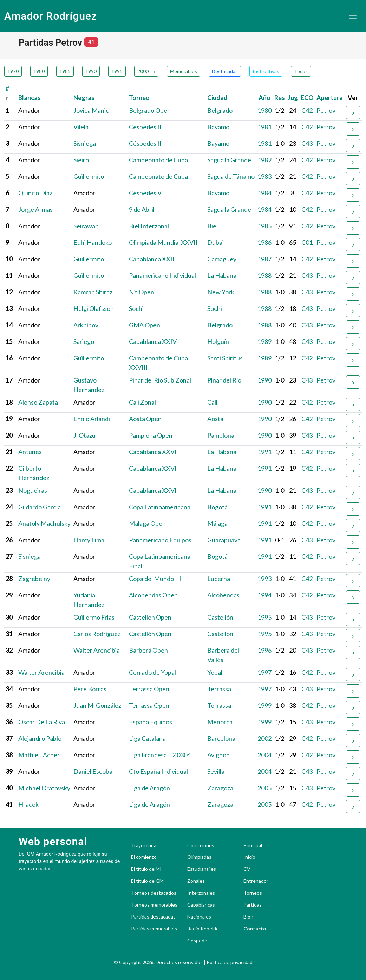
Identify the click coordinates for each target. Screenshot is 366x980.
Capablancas (201, 905)
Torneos (253, 893)
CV (247, 869)
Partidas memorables (154, 929)
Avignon (218, 755)
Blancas (30, 98)
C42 (307, 110)
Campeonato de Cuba (158, 160)
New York (221, 292)
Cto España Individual (158, 771)
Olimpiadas (199, 857)
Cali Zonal (142, 402)
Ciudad (217, 98)
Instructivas (266, 71)
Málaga (217, 523)
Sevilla (216, 771)
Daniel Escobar (94, 771)
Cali (212, 402)
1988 (264, 275)
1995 (117, 71)
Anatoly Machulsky (44, 523)
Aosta (215, 419)
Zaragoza (220, 788)
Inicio (249, 857)
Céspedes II (145, 127)
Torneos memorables (154, 905)
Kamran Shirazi (94, 292)
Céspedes (198, 941)
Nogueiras (33, 490)
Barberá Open (148, 650)
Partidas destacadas (153, 917)
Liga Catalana (147, 738)
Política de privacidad (230, 962)
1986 (264, 242)
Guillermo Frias (94, 617)
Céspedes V (145, 193)
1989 (264, 341)
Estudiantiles (202, 869)
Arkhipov (86, 325)
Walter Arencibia (97, 650)
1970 (13, 71)
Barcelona (221, 738)
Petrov (326, 110)
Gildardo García (40, 507)
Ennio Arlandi (92, 419)
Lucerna (219, 579)
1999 (264, 705)
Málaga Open (147, 523)
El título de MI (146, 869)
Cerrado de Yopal (152, 672)
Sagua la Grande (229, 160)
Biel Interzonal (149, 226)
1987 (264, 259)
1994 (264, 595)
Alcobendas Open (153, 595)
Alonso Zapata (38, 402)
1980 (39, 71)
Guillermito (89, 176)
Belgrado (220, 110)
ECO (307, 98)
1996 (264, 650)
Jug (293, 98)
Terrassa (219, 689)
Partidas (253, 905)
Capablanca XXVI (153, 452)
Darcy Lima (89, 540)
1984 (264, 193)
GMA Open (145, 325)
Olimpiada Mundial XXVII (163, 242)
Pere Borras (90, 689)
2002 (264, 738)
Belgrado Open (150, 110)
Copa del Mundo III (155, 579)
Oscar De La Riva (42, 722)
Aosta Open (145, 419)
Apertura (330, 98)
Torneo (139, 98)
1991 (264, 452)
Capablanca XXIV (153, 341)
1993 (264, 579)
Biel (213, 226)
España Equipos (151, 722)
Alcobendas (223, 595)
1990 (91, 71)
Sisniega (85, 143)
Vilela (81, 127)
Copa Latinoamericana (160, 507)
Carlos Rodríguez (97, 634)
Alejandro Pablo (40, 738)
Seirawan (86, 226)
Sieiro (81, 160)
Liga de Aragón (149, 788)
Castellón (220, 617)
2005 (264, 788)
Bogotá (217, 507)
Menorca (220, 722)
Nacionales (199, 917)
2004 (264, 755)
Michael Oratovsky (44, 788)
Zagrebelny (34, 579)
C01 (307, 242)
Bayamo (218, 127)
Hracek (28, 804)
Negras (84, 98)
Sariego (84, 341)
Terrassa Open (149, 689)
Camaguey (222, 259)
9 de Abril (142, 209)
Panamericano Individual (162, 275)
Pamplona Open (151, 435)
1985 (65, 71)
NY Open (142, 292)
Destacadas (225, 71)
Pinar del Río (224, 380)
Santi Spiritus (225, 358)
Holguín (218, 341)
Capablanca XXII (152, 259)
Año (264, 98)
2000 (146, 71)
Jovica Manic (91, 110)
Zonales (196, 881)
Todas (301, 71)
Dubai (215, 242)
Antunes (30, 452)
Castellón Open (150, 617)
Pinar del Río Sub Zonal (160, 380)
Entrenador (256, 881)
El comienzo (144, 857)
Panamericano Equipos (160, 540)
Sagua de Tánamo (231, 176)
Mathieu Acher (39, 755)
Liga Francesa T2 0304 (160, 755)
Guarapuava (224, 540)
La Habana (222, 275)
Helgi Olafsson (94, 308)
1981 (264, 127)
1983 (264, 176)
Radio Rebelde (203, 929)
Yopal (215, 672)
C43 (307, 143)
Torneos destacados (154, 893)
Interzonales (201, 893)
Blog (248, 917)
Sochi (136, 308)
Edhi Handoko (93, 242)
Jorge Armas (35, 209)
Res (280, 98)
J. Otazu (84, 435)
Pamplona (221, 435)
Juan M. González (97, 705)
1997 (264, 672)
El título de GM (147, 881)
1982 (264, 160)
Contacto (255, 929)
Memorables (184, 71)
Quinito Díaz (35, 193)
